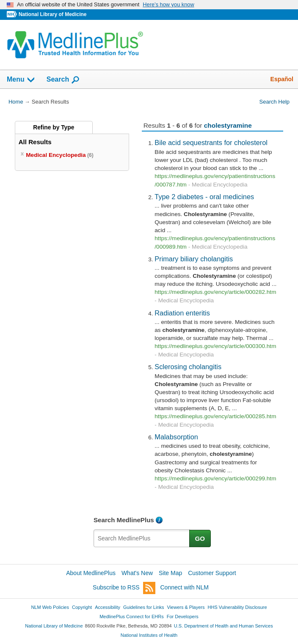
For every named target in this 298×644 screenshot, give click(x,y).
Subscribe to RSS (124, 588)
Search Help (275, 102)
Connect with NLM (185, 587)
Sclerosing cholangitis (188, 367)
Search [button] (63, 80)
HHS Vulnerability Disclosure (237, 607)
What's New (137, 573)
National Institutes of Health (149, 635)
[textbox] (142, 538)
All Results (35, 142)
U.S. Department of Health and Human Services (223, 626)
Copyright (82, 607)
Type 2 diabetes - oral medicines (204, 197)
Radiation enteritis (182, 313)
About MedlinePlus (91, 573)
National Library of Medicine (52, 14)
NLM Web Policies (50, 607)
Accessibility (108, 607)
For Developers (183, 617)
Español (282, 79)
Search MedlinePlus (124, 520)
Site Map (170, 573)
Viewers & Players (186, 607)
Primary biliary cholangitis (194, 259)
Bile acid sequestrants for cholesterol (211, 143)
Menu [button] (21, 80)
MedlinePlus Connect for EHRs (131, 617)
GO (200, 538)
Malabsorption (176, 437)
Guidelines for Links (143, 607)
